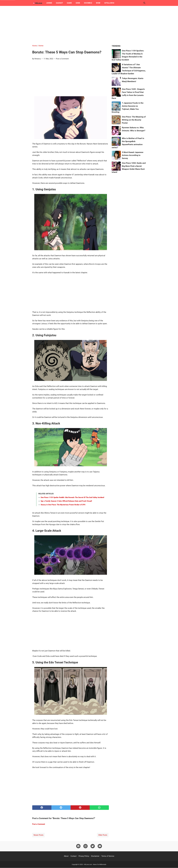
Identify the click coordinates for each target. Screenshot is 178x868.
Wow (98, 3)
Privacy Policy (84, 856)
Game (69, 3)
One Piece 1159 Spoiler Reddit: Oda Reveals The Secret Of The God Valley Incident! (72, 497)
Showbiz (88, 3)
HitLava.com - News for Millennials (95, 864)
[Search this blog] (144, 3)
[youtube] (100, 846)
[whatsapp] (99, 808)
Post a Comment (62, 59)
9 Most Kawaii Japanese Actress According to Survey (133, 155)
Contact (74, 856)
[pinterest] (80, 808)
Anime (49, 3)
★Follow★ (109, 3)
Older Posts (103, 835)
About (66, 856)
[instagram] (85, 846)
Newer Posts (38, 835)
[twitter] (61, 808)
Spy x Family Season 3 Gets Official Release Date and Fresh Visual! (66, 501)
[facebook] (42, 808)
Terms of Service (108, 856)
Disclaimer (95, 856)
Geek (78, 3)
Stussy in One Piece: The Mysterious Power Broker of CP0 (63, 505)
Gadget (59, 3)
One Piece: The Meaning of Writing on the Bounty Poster (134, 120)
